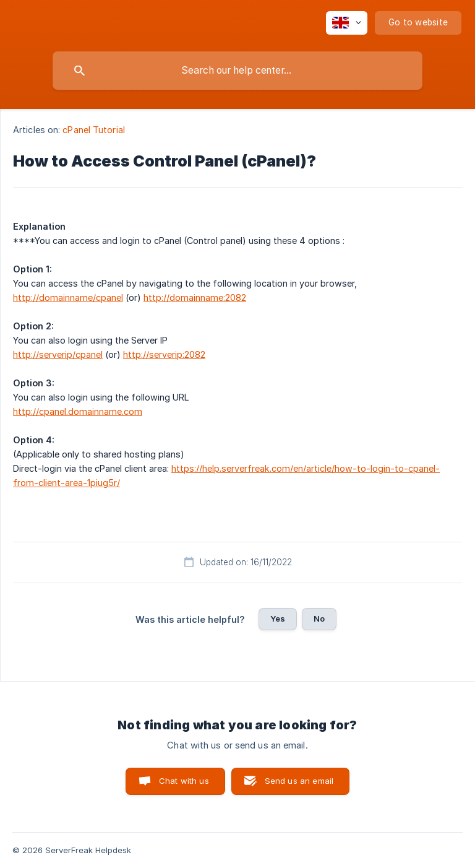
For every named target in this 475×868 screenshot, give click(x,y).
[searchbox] (237, 71)
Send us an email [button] (299, 781)
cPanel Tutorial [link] (94, 130)
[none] (347, 23)
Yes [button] (278, 618)
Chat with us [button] (184, 781)
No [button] (319, 618)
